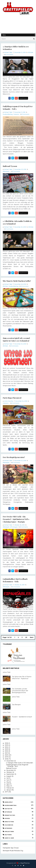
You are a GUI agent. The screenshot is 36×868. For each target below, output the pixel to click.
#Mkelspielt (6, 171)
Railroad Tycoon (10, 166)
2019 (6, 757)
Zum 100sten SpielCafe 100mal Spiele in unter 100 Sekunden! (16, 339)
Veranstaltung (10, 815)
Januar (9, 789)
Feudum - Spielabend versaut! (22, 716)
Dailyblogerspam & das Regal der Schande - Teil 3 (17, 765)
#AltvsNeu (8, 834)
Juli (7, 778)
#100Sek (31, 52)
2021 (6, 753)
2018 (6, 759)
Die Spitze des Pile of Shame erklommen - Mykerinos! (22, 677)
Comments (9, 54)
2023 (6, 749)
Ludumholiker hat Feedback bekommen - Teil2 (15, 580)
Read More (23, 98)
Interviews (8, 828)
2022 (6, 751)
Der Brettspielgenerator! (14, 457)
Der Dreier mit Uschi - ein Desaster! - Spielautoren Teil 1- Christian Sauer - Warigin (16, 519)
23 (26, 637)
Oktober (9, 772)
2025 (6, 745)
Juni (8, 780)
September (10, 774)
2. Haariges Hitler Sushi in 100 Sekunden (20, 762)
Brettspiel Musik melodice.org (13, 850)
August (9, 776)
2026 (6, 743)
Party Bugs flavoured (12, 398)
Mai (8, 782)
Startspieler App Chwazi (11, 847)
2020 (7, 755)
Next (32, 637)
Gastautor (16, 114)
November (10, 770)
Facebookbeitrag (8, 114)
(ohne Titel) (7, 672)
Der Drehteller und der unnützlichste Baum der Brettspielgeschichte (20, 690)
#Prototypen (14, 527)
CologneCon (9, 825)
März (8, 786)
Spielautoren (9, 831)
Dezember (10, 760)
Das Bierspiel (16, 704)
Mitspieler (8, 812)
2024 (6, 747)
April (8, 784)
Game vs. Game (9, 838)
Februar (9, 788)
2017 (6, 792)
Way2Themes (25, 863)
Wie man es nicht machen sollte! (17, 281)
